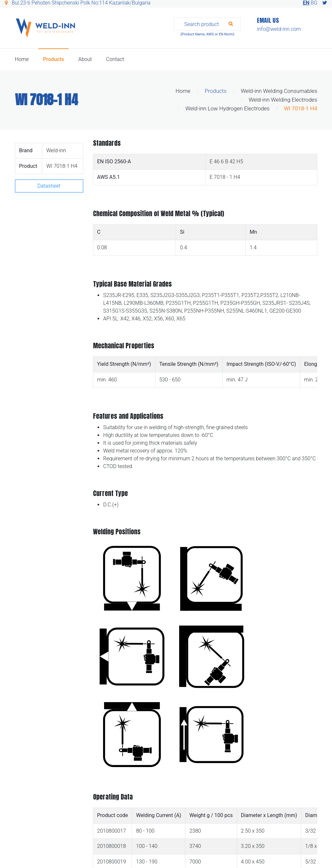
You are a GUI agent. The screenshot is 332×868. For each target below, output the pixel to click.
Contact (115, 59)
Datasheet (49, 186)
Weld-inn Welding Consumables (279, 91)
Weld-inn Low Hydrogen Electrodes (227, 108)
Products (53, 59)
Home (22, 59)
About (85, 59)
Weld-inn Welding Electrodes (283, 100)
